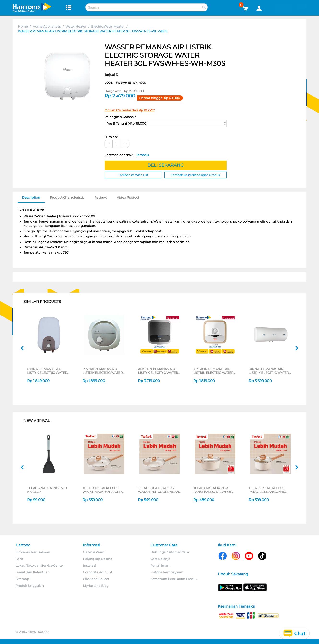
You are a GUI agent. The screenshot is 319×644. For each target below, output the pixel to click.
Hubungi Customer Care (170, 552)
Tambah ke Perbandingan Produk (195, 175)
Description (31, 197)
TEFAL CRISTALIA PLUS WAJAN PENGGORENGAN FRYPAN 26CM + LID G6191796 (159, 490)
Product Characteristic (67, 197)
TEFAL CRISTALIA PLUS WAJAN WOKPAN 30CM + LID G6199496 (102, 490)
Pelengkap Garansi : (120, 117)
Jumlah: (111, 137)
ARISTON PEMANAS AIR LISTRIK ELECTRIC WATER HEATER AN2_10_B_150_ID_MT (213, 371)
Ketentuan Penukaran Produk (174, 579)
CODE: (125, 83)
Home (23, 26)
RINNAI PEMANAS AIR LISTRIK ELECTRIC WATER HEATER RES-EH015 (103, 371)
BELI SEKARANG (166, 165)
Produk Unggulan (30, 586)
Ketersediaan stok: (127, 155)
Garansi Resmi (94, 552)
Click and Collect (96, 579)
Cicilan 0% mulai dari (130, 110)
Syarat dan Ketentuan (33, 572)
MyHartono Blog (96, 586)
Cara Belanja (160, 559)
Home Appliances (47, 26)
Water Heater (76, 26)
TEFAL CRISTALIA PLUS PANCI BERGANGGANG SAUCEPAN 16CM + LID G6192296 (267, 490)
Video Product (128, 197)
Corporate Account (97, 572)
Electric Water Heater (108, 26)
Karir (19, 559)
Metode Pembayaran (167, 572)
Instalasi (89, 565)
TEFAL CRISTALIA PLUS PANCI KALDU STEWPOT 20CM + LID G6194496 (212, 490)
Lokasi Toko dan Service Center (40, 565)
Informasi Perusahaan (33, 552)
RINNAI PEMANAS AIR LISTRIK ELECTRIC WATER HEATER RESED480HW (269, 371)
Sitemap (22, 579)
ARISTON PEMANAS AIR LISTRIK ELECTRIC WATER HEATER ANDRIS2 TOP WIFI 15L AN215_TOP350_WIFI (159, 371)
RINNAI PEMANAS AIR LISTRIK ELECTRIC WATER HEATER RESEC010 (47, 371)
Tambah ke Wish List (133, 175)
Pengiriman (160, 565)
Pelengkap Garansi (98, 559)
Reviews (101, 197)
